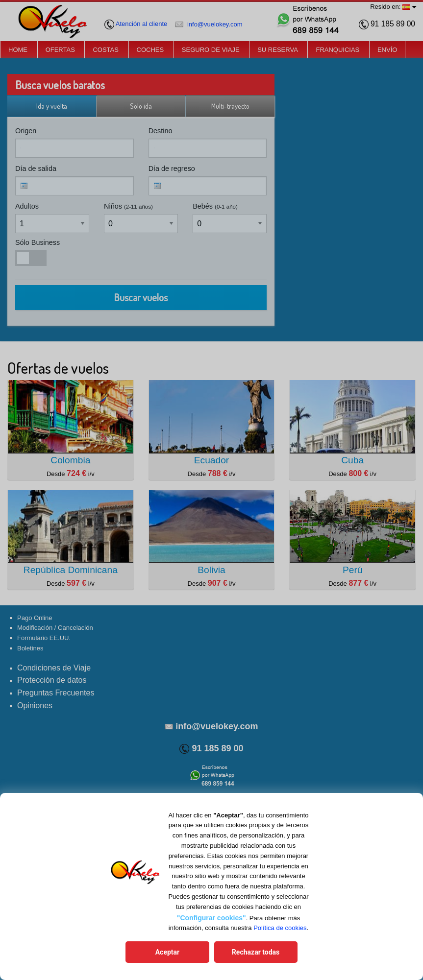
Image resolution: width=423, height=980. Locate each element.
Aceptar (169, 952)
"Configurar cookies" (211, 918)
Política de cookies (280, 928)
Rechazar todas (254, 952)
